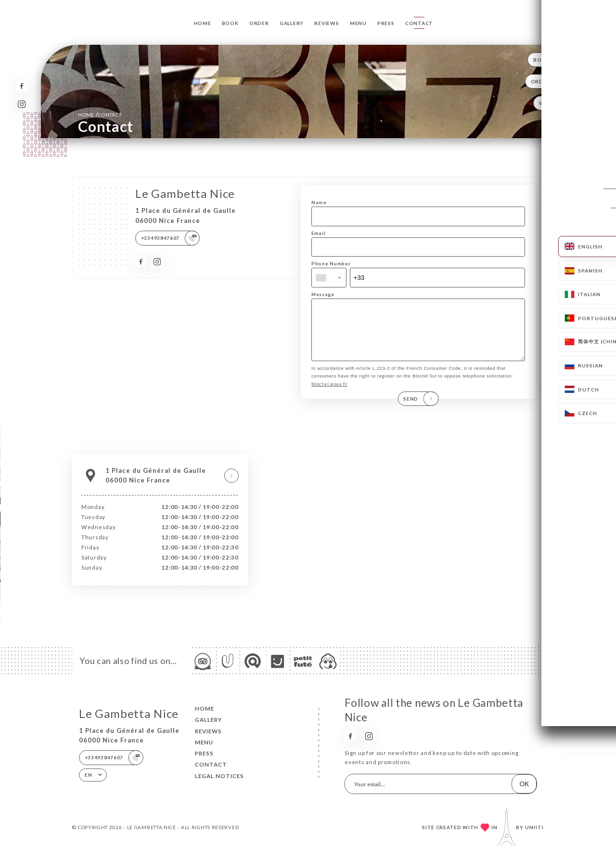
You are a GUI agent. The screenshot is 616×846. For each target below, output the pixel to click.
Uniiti (534, 827)
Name (319, 202)
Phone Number (331, 264)
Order (259, 23)
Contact (419, 23)
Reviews (327, 23)
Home (203, 23)
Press (386, 23)
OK (524, 784)
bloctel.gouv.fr (329, 394)
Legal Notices (219, 776)
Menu (358, 23)
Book (230, 23)
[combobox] (329, 277)
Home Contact (100, 114)
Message (323, 294)
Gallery (292, 23)
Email (319, 233)
